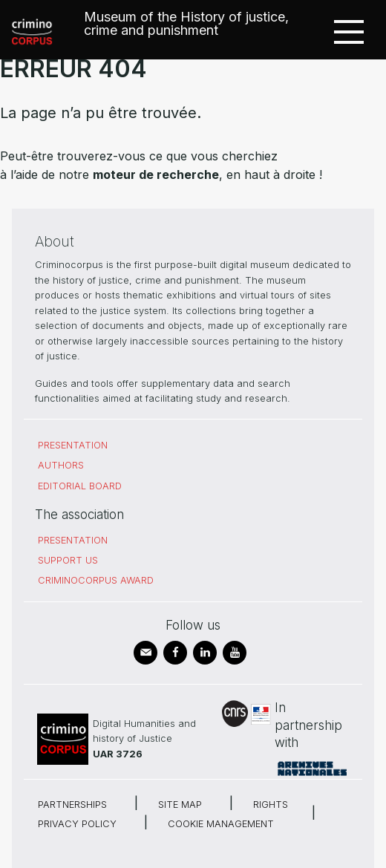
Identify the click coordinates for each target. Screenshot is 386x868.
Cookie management (221, 824)
